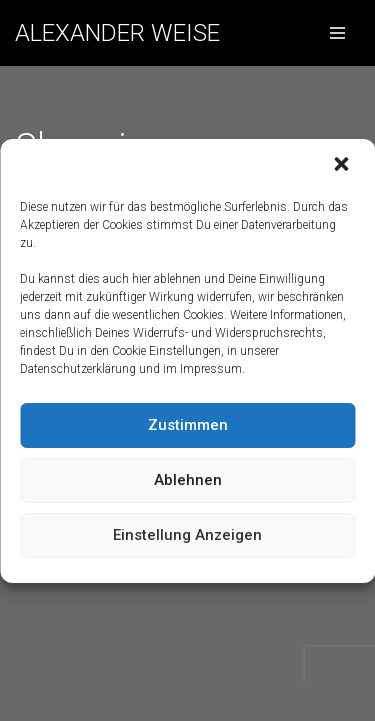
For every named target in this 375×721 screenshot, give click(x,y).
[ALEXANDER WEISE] (117, 33)
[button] (343, 166)
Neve (32, 701)
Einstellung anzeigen (187, 535)
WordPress (204, 701)
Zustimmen (188, 425)
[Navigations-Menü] (337, 33)
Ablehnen (188, 480)
